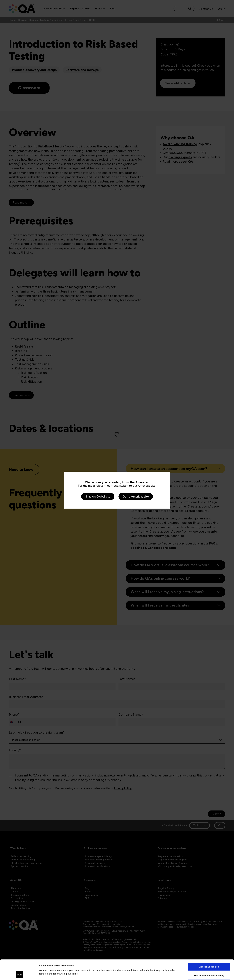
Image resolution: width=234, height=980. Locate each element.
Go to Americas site (136, 496)
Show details (46, 974)
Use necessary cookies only (209, 957)
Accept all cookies (209, 948)
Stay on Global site (98, 496)
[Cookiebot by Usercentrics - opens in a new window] (19, 974)
